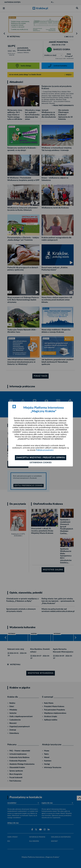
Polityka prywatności (45, 450)
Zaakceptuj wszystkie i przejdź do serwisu (41, 458)
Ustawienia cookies (41, 463)
